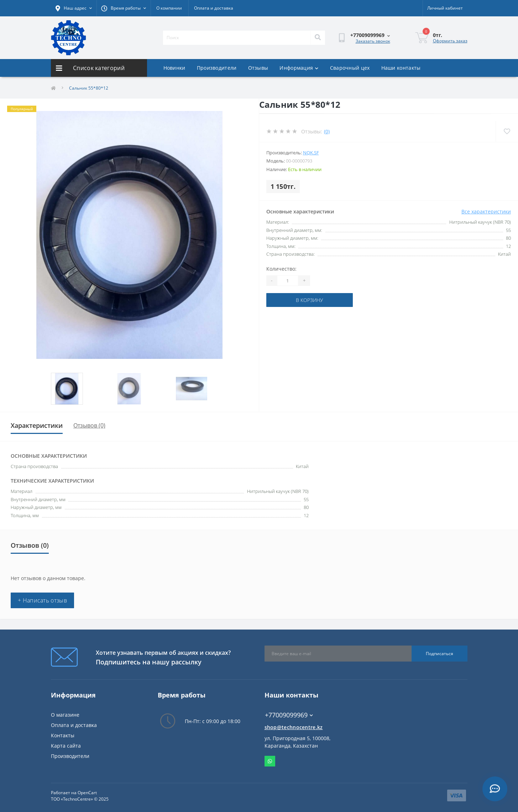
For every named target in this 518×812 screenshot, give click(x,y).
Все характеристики (486, 211)
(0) (327, 131)
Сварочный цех (350, 68)
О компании (169, 8)
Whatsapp (270, 761)
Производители (217, 68)
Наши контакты (401, 68)
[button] (124, 8)
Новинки (174, 68)
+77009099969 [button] (289, 715)
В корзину (309, 300)
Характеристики (37, 425)
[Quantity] (288, 281)
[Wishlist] (507, 131)
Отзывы (258, 68)
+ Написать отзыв (42, 600)
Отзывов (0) (89, 425)
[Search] (318, 38)
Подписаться (439, 654)
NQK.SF (311, 153)
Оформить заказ (450, 41)
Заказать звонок (373, 41)
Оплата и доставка (214, 8)
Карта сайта (66, 746)
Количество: (281, 269)
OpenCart (87, 793)
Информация (299, 68)
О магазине (65, 715)
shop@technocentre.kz (294, 727)
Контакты (63, 735)
